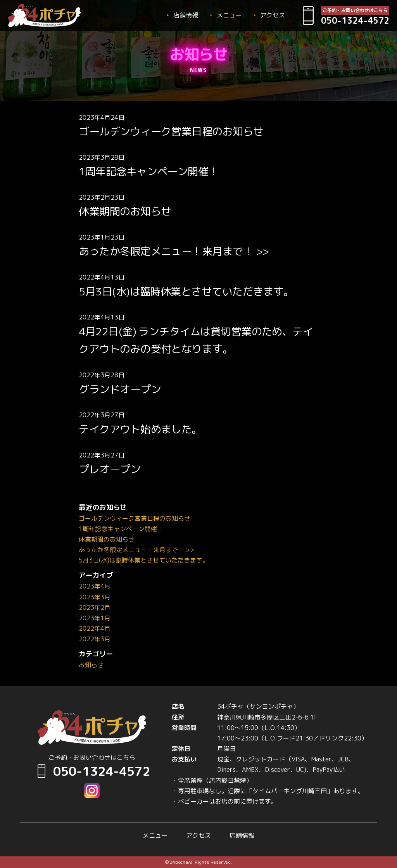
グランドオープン (120, 389)
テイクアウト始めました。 (140, 429)
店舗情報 (186, 15)
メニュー (229, 15)
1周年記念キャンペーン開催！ (148, 171)
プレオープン (110, 469)
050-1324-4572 (92, 771)
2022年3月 (95, 639)
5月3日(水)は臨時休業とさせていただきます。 (186, 292)
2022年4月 (95, 628)
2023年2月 (95, 607)
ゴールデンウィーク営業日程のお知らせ (171, 131)
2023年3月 (95, 597)
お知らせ (91, 665)
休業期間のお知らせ (125, 211)
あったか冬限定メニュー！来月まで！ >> (174, 251)
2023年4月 (95, 586)
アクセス (273, 15)
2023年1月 (95, 618)
